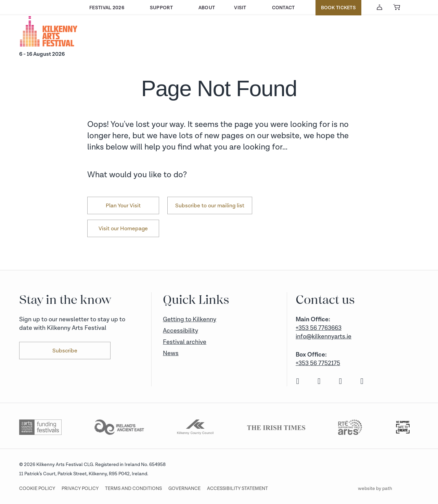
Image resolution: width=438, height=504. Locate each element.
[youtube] (361, 382)
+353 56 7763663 (319, 328)
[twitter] (340, 382)
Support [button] (161, 8)
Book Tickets (338, 8)
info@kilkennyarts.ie (324, 337)
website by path (375, 488)
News (171, 353)
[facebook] (297, 382)
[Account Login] (379, 7)
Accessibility (181, 331)
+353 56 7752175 (318, 363)
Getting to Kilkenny (190, 319)
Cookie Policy (37, 488)
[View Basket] (397, 7)
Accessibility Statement (237, 488)
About (207, 8)
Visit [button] (240, 8)
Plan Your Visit (123, 206)
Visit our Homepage (123, 229)
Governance (184, 488)
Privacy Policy (80, 488)
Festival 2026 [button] (107, 8)
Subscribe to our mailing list (210, 206)
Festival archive (185, 342)
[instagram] (318, 382)
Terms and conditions (133, 488)
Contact (284, 8)
